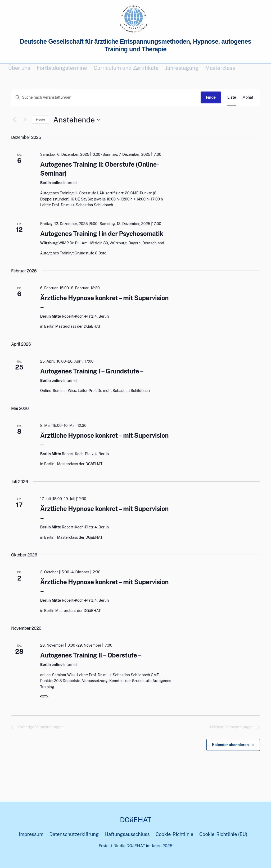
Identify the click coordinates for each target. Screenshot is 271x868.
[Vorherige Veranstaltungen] (14, 120)
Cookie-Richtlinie (175, 834)
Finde (211, 97)
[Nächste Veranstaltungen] (25, 120)
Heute (40, 120)
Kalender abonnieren (230, 745)
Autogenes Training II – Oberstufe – (91, 655)
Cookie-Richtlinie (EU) (223, 834)
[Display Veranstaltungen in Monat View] (248, 97)
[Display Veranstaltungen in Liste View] (232, 97)
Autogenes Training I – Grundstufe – (92, 371)
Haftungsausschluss (127, 834)
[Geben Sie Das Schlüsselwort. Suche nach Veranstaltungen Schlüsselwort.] (106, 97)
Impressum (31, 834)
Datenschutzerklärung (74, 834)
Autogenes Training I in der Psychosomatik (102, 234)
